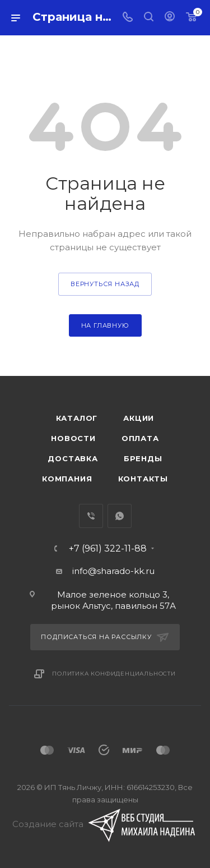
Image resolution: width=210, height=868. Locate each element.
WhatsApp (120, 516)
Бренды (143, 458)
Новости (73, 438)
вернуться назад (105, 284)
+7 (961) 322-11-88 (108, 549)
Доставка (73, 458)
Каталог (77, 418)
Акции (139, 418)
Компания (67, 479)
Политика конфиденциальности (114, 674)
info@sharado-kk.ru (113, 571)
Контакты (143, 479)
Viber (91, 516)
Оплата (140, 438)
